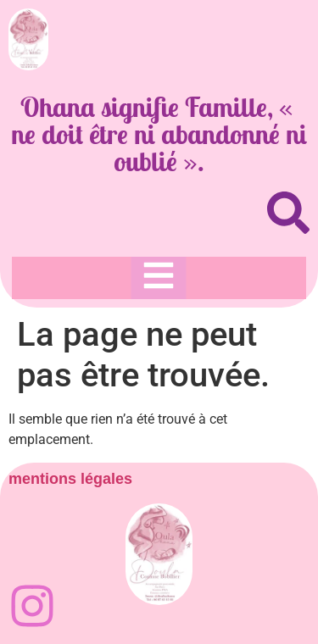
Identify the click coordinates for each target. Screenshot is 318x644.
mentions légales (70, 479)
